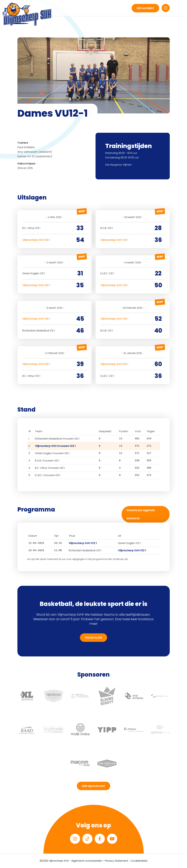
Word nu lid (93, 638)
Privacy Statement (116, 861)
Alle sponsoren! (93, 786)
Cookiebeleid (139, 861)
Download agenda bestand (141, 514)
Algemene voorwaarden (87, 861)
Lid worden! (145, 8)
